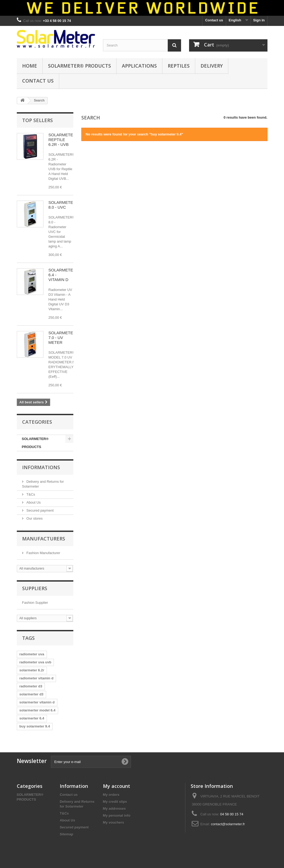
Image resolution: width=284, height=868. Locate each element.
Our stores (34, 518)
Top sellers (37, 120)
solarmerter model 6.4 (37, 710)
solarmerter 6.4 (32, 718)
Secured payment (40, 510)
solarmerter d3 (31, 694)
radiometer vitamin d (37, 678)
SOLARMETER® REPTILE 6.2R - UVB (64, 140)
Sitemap (67, 834)
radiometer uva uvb (35, 662)
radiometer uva (32, 654)
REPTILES (179, 66)
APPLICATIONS (139, 66)
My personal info (117, 816)
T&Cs (30, 494)
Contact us (214, 20)
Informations (41, 467)
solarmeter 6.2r (32, 670)
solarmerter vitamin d (37, 702)
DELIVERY (212, 66)
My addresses (114, 809)
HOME (30, 66)
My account (117, 786)
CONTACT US (38, 81)
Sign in (259, 20)
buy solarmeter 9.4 (35, 726)
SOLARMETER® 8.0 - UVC (64, 205)
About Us (33, 502)
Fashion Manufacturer (43, 553)
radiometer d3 (31, 686)
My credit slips (115, 802)
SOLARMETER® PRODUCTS (79, 66)
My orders (111, 795)
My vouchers (113, 822)
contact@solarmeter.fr (228, 824)
